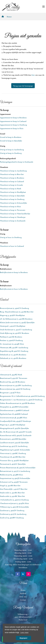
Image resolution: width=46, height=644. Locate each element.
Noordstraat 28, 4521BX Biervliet (13, 457)
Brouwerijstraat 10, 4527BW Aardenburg (16, 385)
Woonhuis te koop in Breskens (12, 178)
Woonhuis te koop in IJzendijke (12, 195)
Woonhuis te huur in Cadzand (12, 246)
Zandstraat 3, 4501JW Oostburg (12, 510)
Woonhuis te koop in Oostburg (12, 199)
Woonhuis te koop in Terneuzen (13, 210)
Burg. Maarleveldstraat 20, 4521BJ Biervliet (17, 312)
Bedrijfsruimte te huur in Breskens (14, 289)
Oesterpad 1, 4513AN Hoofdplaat (13, 326)
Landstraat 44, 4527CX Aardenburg (14, 446)
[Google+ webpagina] (28, 574)
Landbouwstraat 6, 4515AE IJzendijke (14, 442)
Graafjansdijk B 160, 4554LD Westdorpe (15, 421)
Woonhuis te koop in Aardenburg (13, 171)
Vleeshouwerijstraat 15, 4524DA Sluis (14, 503)
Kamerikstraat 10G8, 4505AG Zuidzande (16, 435)
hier (33, 75)
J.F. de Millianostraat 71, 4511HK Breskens (16, 319)
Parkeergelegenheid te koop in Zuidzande (17, 162)
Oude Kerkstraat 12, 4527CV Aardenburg (16, 329)
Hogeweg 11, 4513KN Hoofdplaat (13, 424)
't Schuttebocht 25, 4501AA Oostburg (14, 500)
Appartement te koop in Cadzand (13, 121)
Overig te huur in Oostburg (11, 237)
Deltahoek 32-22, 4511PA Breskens (13, 354)
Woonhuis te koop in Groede (11, 185)
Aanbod (23, 593)
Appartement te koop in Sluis (12, 128)
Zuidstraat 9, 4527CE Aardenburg (13, 514)
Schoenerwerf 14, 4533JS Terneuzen (14, 482)
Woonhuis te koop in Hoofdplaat (13, 192)
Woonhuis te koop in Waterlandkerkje (15, 213)
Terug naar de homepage (23, 86)
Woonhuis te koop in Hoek (11, 188)
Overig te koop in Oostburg (11, 153)
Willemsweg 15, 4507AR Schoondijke (14, 507)
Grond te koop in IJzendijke (11, 140)
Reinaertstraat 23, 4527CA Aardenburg (15, 471)
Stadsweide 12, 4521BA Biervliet (12, 492)
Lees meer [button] (24, 632)
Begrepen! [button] (23, 638)
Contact (23, 600)
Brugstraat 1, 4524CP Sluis (10, 392)
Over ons (23, 596)
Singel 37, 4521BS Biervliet (10, 485)
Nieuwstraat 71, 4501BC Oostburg (13, 453)
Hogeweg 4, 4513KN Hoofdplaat (12, 315)
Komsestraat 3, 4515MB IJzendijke (13, 439)
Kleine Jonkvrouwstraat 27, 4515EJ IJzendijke (17, 322)
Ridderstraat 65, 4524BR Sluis (11, 474)
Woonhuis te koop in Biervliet (12, 174)
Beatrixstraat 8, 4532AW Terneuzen (14, 378)
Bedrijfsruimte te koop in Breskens (14, 272)
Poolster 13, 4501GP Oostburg (11, 340)
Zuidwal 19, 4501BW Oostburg (12, 517)
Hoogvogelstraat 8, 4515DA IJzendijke (14, 428)
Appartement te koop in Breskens (13, 117)
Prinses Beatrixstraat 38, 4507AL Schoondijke (18, 467)
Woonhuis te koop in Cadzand (12, 181)
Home (23, 590)
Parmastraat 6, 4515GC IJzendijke (13, 464)
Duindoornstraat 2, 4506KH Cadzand (15, 410)
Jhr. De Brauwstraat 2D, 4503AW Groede (16, 432)
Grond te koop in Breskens (11, 137)
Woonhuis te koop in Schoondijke (13, 203)
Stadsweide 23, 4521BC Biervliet (12, 496)
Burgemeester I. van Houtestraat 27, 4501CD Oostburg (21, 399)
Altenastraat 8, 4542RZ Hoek (11, 374)
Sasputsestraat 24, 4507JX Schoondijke (15, 478)
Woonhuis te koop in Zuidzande (13, 220)
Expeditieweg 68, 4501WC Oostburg (14, 351)
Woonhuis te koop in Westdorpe (13, 217)
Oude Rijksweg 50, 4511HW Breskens (15, 333)
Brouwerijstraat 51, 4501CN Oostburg (15, 308)
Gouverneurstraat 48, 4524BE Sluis (14, 417)
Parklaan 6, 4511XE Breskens (11, 337)
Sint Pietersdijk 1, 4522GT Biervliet (14, 489)
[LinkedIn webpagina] (23, 574)
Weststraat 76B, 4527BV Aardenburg (14, 347)
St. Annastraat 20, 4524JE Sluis (12, 344)
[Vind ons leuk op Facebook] (18, 574)
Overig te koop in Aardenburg (12, 149)
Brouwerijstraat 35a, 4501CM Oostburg (15, 389)
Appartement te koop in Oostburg (13, 125)
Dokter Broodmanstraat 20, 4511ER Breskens (17, 403)
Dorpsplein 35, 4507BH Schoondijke (14, 407)
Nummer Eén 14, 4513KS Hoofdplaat (14, 460)
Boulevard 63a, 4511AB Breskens (13, 382)
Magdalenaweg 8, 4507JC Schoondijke (15, 450)
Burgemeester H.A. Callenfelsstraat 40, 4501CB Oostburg (22, 396)
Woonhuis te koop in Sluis (10, 206)
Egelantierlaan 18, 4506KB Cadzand (14, 414)
